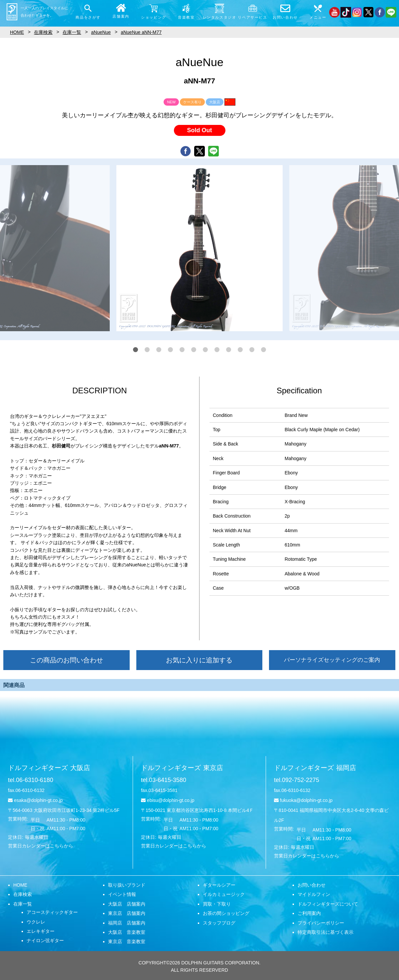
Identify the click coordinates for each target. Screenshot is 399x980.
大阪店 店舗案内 (127, 904)
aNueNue (101, 32)
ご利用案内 (309, 913)
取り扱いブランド (127, 885)
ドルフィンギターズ (49, 768)
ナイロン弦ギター (45, 940)
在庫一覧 (23, 904)
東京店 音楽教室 (127, 941)
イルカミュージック (224, 894)
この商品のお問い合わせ (66, 660)
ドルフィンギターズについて (328, 904)
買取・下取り (217, 904)
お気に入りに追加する (199, 660)
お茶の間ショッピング (226, 913)
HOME (20, 885)
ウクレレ (36, 922)
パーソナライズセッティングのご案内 (332, 660)
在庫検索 (23, 894)
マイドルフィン (314, 894)
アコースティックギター (52, 912)
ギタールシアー (219, 885)
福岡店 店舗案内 (127, 923)
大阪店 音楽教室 (127, 932)
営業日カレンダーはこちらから (41, 846)
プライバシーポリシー (321, 923)
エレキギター (41, 931)
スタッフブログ (219, 923)
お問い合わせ (312, 885)
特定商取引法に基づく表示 (326, 932)
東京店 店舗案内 (127, 913)
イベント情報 (122, 894)
